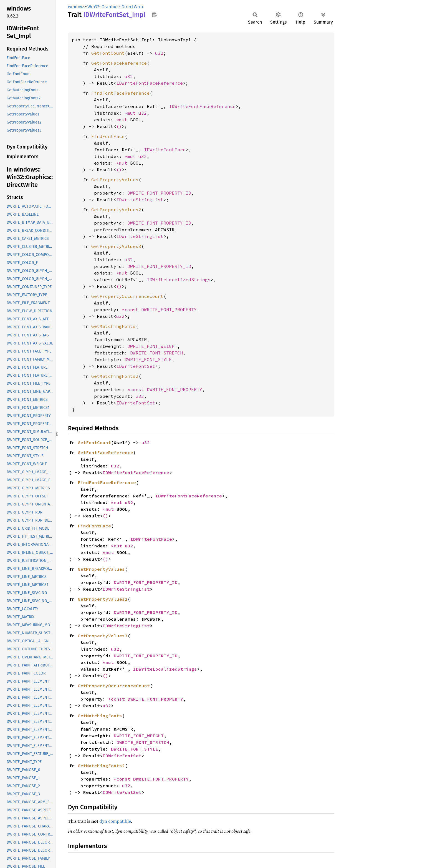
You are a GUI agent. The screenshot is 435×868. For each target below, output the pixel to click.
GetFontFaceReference (119, 63)
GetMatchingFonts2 (115, 376)
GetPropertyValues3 (116, 246)
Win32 (93, 7)
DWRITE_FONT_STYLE (148, 359)
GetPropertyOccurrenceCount (127, 296)
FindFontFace (108, 136)
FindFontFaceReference (120, 93)
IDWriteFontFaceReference (150, 83)
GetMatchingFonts (113, 326)
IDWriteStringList (140, 200)
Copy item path (154, 14)
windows (77, 7)
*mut (131, 113)
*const (131, 310)
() (119, 126)
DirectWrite (133, 7)
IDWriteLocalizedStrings (179, 280)
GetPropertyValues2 (116, 210)
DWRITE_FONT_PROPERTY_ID (159, 193)
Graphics (110, 7)
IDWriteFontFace (165, 150)
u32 (159, 53)
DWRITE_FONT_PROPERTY (169, 310)
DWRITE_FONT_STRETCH (156, 353)
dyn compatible (115, 821)
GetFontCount (108, 53)
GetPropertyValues (115, 180)
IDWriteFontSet (136, 366)
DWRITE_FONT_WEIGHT (152, 346)
